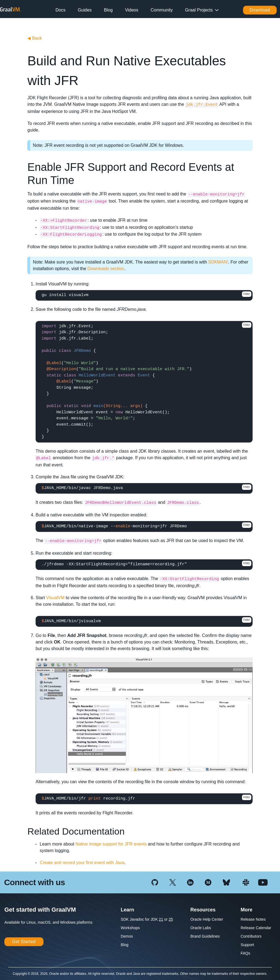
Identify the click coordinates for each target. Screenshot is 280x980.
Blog (108, 10)
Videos (132, 10)
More (247, 910)
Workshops (130, 928)
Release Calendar (256, 928)
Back (35, 38)
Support (247, 945)
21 (161, 919)
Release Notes (253, 919)
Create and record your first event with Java (82, 863)
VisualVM (55, 598)
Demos (127, 936)
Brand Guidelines (205, 936)
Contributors (251, 936)
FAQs (245, 953)
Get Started (24, 942)
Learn (128, 910)
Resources (203, 910)
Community (162, 10)
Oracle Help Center (207, 919)
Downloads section (106, 269)
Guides (85, 10)
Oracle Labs (201, 928)
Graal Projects (199, 10)
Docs (60, 10)
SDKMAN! (218, 262)
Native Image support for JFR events (111, 844)
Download (260, 10)
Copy (247, 294)
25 (171, 919)
